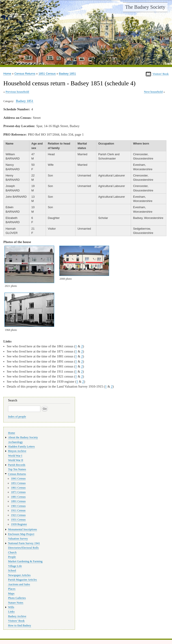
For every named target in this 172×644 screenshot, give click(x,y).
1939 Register (19, 524)
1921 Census (18, 515)
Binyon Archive (17, 451)
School (12, 571)
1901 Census (18, 506)
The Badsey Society (145, 7)
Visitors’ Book (16, 621)
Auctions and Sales (19, 584)
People (12, 557)
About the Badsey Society (23, 437)
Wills (11, 607)
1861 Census (18, 488)
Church (12, 552)
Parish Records (17, 465)
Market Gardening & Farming (25, 561)
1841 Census (18, 478)
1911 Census (18, 510)
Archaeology (15, 442)
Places (12, 589)
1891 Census (18, 501)
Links (11, 612)
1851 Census (47, 74)
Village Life (15, 566)
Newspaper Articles (19, 575)
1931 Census (18, 520)
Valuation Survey (18, 539)
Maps (11, 594)
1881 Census (18, 497)
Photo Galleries (17, 598)
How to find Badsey (20, 625)
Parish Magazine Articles (23, 580)
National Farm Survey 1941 (24, 543)
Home (7, 74)
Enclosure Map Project (21, 534)
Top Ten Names (17, 469)
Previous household (17, 92)
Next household (153, 92)
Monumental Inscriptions (23, 529)
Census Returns (25, 74)
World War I (15, 456)
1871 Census (18, 492)
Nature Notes (16, 603)
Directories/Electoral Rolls (23, 548)
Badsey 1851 (67, 74)
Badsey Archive (17, 616)
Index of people (17, 417)
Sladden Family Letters (21, 447)
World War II (16, 460)
